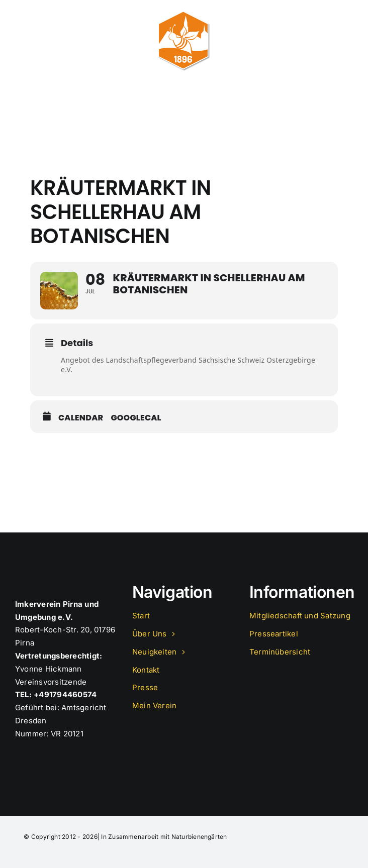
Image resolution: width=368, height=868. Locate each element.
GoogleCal (136, 418)
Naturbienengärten (199, 837)
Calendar (81, 418)
